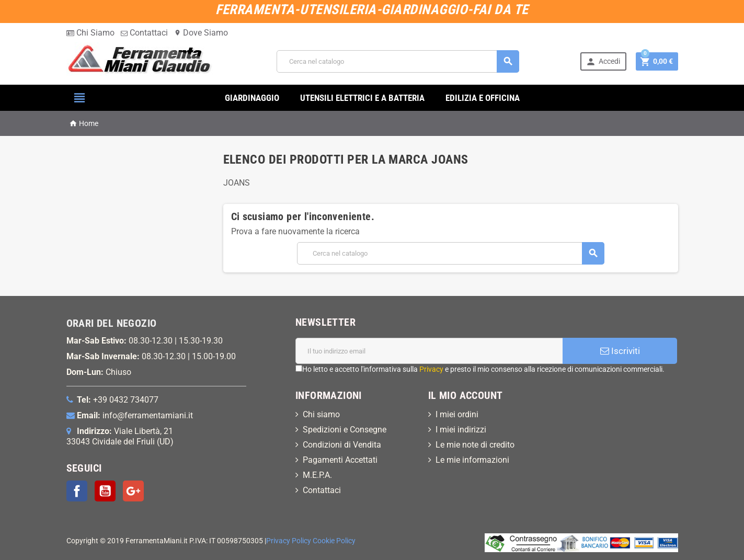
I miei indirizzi (461, 430)
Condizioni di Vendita (342, 445)
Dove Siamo (201, 33)
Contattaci (144, 33)
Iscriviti (620, 351)
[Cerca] (398, 61)
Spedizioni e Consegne (345, 430)
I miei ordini (457, 414)
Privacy (431, 369)
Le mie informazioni (472, 460)
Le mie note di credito (475, 445)
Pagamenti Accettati (340, 460)
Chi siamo (321, 414)
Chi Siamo (90, 33)
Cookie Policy (334, 541)
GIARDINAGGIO (252, 98)
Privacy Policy (289, 541)
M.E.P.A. (317, 475)
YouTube (105, 491)
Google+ (133, 491)
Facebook (77, 491)
